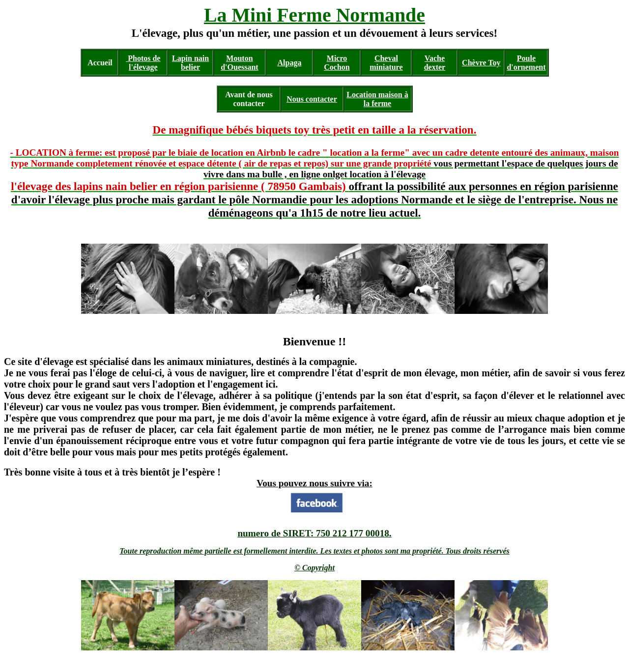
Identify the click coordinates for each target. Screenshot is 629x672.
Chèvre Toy (481, 63)
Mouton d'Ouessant (239, 63)
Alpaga (290, 63)
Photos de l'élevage (143, 63)
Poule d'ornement (526, 63)
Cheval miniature (386, 63)
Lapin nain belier (190, 63)
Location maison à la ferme (377, 99)
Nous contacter (312, 99)
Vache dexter (435, 63)
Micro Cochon (337, 63)
